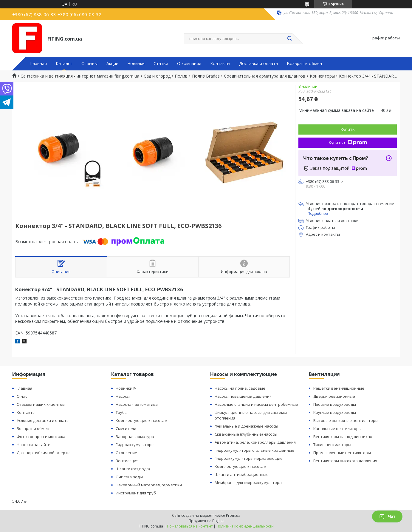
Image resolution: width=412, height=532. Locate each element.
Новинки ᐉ (126, 388)
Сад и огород (157, 76)
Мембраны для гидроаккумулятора (248, 482)
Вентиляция (127, 461)
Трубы (122, 412)
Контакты (220, 64)
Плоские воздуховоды (335, 404)
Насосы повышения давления (243, 396)
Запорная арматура (135, 437)
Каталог (64, 64)
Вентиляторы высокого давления (345, 461)
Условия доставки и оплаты (43, 420)
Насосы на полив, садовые (240, 388)
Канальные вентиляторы (337, 428)
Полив (181, 76)
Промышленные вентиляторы (342, 453)
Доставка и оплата (258, 64)
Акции (112, 64)
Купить (348, 129)
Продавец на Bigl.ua (206, 521)
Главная (38, 64)
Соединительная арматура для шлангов (265, 76)
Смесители (126, 428)
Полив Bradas (206, 76)
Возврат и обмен (304, 64)
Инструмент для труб (136, 493)
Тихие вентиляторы (332, 445)
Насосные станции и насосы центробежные (256, 404)
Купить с (348, 142)
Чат (387, 516)
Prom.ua (233, 515)
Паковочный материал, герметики (149, 485)
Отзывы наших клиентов (41, 404)
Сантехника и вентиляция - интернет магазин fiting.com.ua (80, 76)
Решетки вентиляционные (339, 388)
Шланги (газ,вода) (133, 469)
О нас (22, 396)
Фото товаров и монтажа (41, 437)
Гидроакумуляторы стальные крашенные (254, 450)
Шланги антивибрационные (242, 474)
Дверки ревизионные (334, 396)
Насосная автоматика (137, 404)
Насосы (123, 396)
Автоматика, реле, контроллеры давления (255, 442)
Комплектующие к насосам (141, 420)
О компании (189, 64)
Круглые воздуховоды (335, 412)
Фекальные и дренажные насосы (246, 426)
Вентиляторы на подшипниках (343, 437)
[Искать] (289, 39)
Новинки (136, 64)
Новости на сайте (34, 445)
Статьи (161, 64)
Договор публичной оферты (44, 453)
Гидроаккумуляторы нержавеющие (249, 458)
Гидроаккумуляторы (135, 445)
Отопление (126, 453)
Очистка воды (129, 477)
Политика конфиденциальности (245, 526)
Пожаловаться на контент (190, 526)
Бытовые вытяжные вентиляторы (346, 420)
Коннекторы (322, 76)
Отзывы (89, 64)
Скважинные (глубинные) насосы (246, 434)
